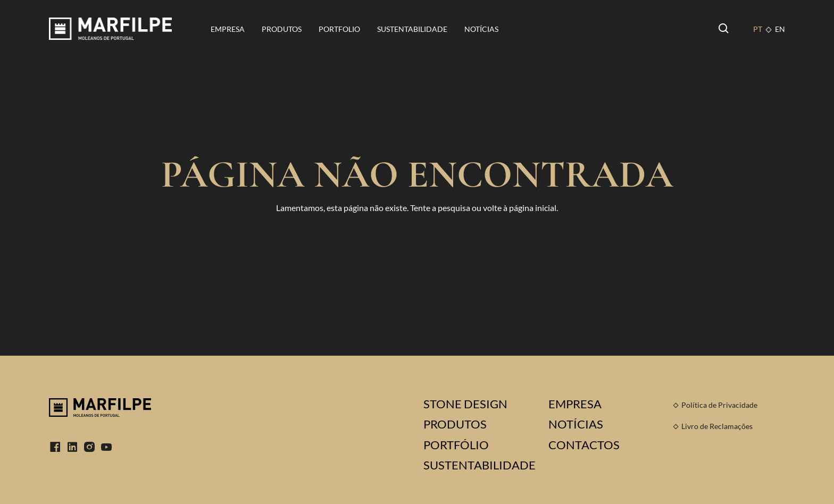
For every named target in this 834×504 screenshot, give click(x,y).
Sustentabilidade (412, 29)
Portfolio (339, 29)
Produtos (282, 29)
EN (780, 29)
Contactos (584, 445)
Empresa (228, 29)
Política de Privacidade (719, 405)
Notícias (481, 29)
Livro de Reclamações (717, 426)
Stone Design (465, 404)
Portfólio (456, 445)
